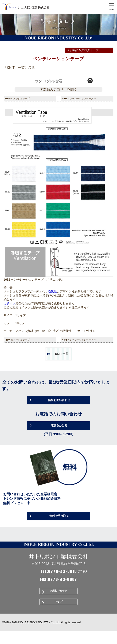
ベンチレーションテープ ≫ (82, 98)
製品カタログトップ (86, 50)
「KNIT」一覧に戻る (19, 68)
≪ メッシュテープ (20, 98)
